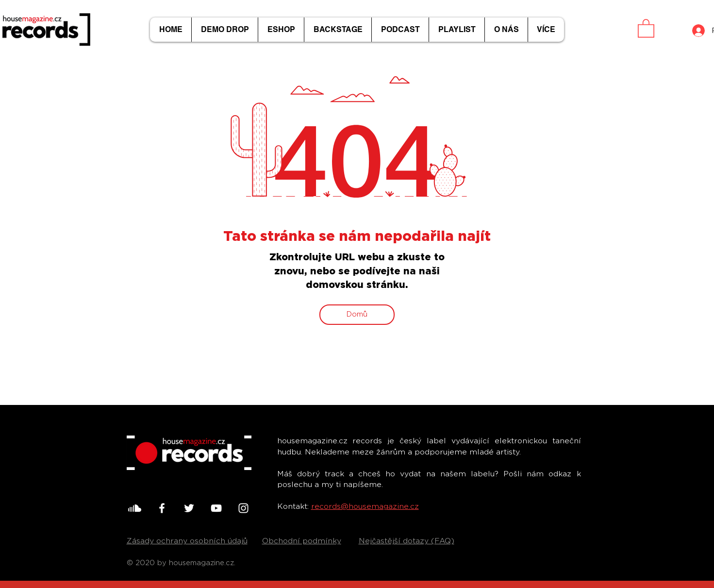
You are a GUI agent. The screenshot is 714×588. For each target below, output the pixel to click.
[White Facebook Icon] (162, 508)
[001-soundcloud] (135, 508)
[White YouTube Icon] (216, 508)
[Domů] (357, 315)
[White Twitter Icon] (189, 508)
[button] (646, 28)
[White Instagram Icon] (243, 508)
